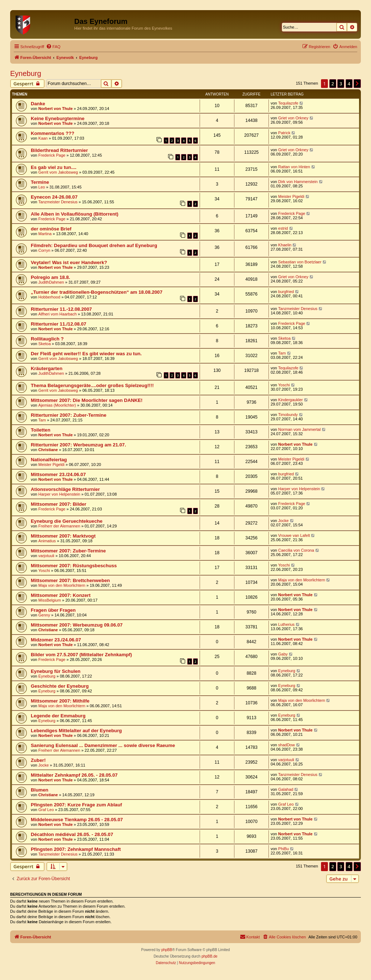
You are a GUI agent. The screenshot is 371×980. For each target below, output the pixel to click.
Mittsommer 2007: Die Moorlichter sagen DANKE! (87, 400)
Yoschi (284, 385)
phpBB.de (209, 956)
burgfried (286, 292)
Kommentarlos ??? (53, 133)
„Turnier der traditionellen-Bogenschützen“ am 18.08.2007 (97, 292)
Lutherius (286, 624)
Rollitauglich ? (47, 339)
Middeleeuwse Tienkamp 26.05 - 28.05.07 (77, 820)
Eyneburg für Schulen (56, 671)
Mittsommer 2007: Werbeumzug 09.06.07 (77, 625)
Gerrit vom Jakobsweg (58, 172)
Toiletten (41, 430)
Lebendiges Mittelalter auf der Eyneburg (76, 731)
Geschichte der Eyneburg (60, 686)
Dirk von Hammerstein (298, 182)
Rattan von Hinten (294, 167)
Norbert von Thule (56, 109)
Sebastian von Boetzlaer (300, 262)
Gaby (283, 654)
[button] (357, 84)
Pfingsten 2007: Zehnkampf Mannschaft (76, 849)
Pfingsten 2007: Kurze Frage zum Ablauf (76, 805)
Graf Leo (46, 810)
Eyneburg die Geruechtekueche (67, 521)
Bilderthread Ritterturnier (59, 150)
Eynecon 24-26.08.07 (54, 197)
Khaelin (285, 245)
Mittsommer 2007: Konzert (61, 595)
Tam (282, 353)
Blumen (39, 790)
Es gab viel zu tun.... (54, 167)
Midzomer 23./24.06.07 (56, 640)
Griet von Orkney (293, 118)
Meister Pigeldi (291, 196)
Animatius (47, 541)
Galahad (286, 789)
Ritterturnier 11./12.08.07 (59, 324)
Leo (42, 187)
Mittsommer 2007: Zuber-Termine (68, 551)
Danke (38, 104)
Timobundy (288, 415)
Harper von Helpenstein (59, 494)
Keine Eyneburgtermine (58, 118)
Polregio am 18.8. (50, 277)
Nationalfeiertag (49, 460)
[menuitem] (53, 47)
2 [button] (333, 84)
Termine (40, 182)
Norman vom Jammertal (299, 429)
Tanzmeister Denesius (58, 202)
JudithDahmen (51, 282)
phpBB (167, 950)
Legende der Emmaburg (58, 716)
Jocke (284, 521)
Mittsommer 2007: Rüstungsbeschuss (74, 566)
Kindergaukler (291, 400)
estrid (283, 228)
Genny (44, 615)
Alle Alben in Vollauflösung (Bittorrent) (75, 214)
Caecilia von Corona (296, 550)
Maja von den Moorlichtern (62, 585)
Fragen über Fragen (53, 610)
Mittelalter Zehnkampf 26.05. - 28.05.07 (74, 775)
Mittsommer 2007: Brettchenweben (70, 580)
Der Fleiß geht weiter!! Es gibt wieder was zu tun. (86, 354)
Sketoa (45, 344)
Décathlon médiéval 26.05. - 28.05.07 (72, 834)
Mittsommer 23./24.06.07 (58, 474)
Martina (45, 234)
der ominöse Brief (51, 229)
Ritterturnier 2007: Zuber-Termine (69, 415)
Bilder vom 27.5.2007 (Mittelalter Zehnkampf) (81, 655)
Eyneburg (26, 73)
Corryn (44, 250)
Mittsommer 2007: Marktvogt (63, 536)
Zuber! (38, 760)
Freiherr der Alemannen (59, 526)
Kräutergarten (47, 368)
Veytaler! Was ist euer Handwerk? (69, 262)
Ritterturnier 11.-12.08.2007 (61, 309)
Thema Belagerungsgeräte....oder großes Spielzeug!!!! (92, 385)
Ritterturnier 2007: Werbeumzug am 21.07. (78, 445)
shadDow (287, 745)
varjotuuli (46, 556)
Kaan (43, 138)
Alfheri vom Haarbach (58, 314)
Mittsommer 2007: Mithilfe (60, 701)
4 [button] (349, 84)
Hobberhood (49, 297)
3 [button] (341, 84)
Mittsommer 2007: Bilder (59, 504)
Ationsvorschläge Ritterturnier (65, 489)
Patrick (284, 133)
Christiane (48, 450)
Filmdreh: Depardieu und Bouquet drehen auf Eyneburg (94, 245)
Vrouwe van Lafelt (294, 535)
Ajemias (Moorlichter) (57, 405)
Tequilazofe (288, 103)
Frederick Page (52, 155)
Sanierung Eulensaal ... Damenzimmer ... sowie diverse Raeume (103, 745)
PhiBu (284, 849)
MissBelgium (50, 600)
